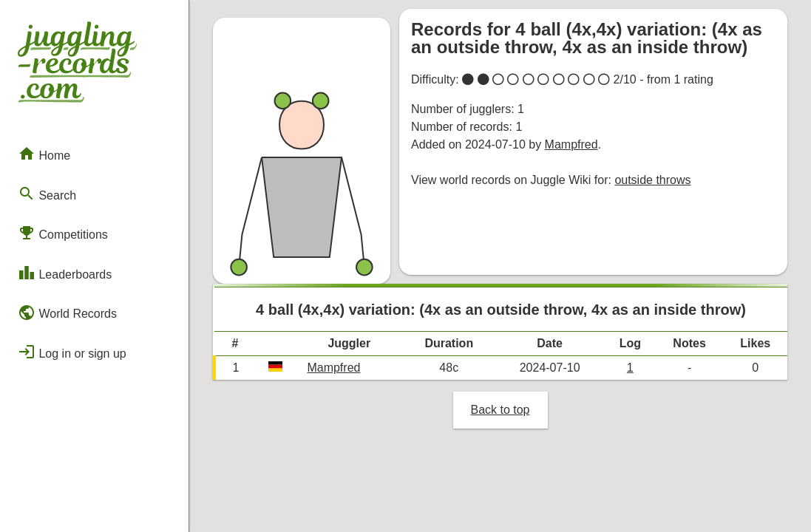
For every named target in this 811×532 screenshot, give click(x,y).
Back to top (500, 410)
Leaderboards (65, 273)
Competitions (63, 233)
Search (47, 194)
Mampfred (571, 144)
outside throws (652, 180)
